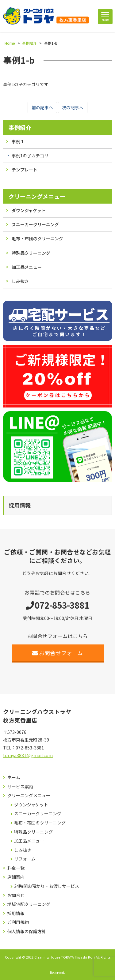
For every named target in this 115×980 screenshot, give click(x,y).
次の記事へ (73, 107)
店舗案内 (16, 877)
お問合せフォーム (57, 653)
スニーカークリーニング (35, 224)
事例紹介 (20, 128)
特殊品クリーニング (31, 253)
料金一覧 (16, 868)
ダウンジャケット (29, 210)
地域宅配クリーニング (29, 904)
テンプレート (25, 170)
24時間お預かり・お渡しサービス (47, 886)
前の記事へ (42, 107)
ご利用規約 (18, 922)
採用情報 (16, 913)
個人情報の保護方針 (27, 931)
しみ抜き (20, 281)
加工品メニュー (27, 267)
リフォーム (25, 859)
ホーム (14, 777)
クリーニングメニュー (37, 196)
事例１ (18, 141)
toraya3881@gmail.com (28, 755)
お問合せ (16, 895)
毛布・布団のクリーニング (37, 238)
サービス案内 (20, 787)
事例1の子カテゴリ (30, 156)
